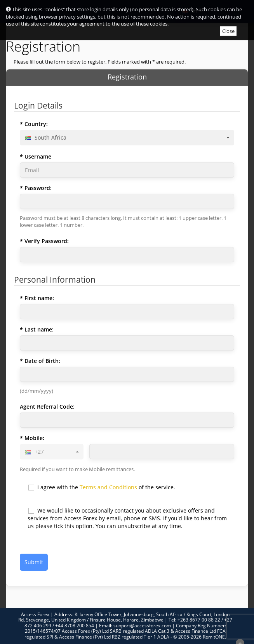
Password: (38, 188)
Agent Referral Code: (47, 407)
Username (38, 156)
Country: (36, 124)
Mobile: (34, 438)
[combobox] (127, 138)
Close (228, 31)
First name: (39, 298)
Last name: (39, 329)
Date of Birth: (42, 361)
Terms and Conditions (108, 487)
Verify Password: (47, 241)
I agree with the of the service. (101, 487)
